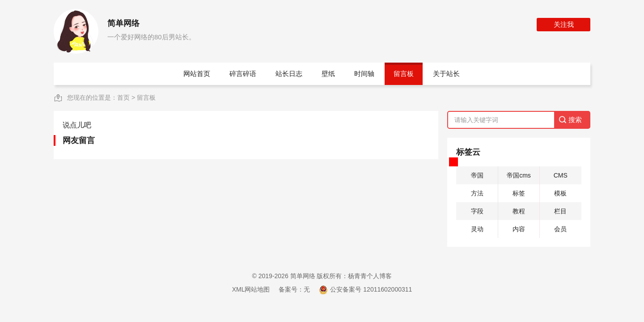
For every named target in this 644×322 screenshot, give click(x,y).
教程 (519, 211)
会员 (560, 229)
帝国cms (519, 175)
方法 (477, 193)
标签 (519, 193)
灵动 (477, 229)
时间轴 (364, 74)
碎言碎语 (243, 74)
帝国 (477, 175)
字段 (477, 211)
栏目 (560, 211)
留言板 (404, 74)
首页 (123, 97)
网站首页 (197, 74)
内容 (519, 229)
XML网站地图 (251, 289)
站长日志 (289, 74)
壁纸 (328, 74)
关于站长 (446, 74)
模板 (560, 193)
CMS (561, 175)
